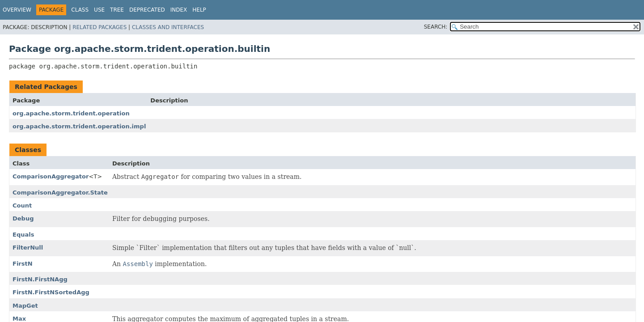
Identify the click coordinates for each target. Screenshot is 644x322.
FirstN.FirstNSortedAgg (51, 292)
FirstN (23, 264)
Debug (23, 218)
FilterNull (28, 248)
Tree (117, 10)
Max (19, 319)
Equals (23, 235)
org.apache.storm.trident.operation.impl (79, 126)
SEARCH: (436, 27)
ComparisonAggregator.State (60, 193)
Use (99, 10)
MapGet (25, 306)
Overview (17, 10)
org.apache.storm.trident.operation (71, 113)
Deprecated (147, 10)
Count (22, 205)
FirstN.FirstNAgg (40, 279)
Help (199, 10)
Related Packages (100, 27)
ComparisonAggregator (51, 176)
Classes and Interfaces (168, 27)
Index (179, 10)
